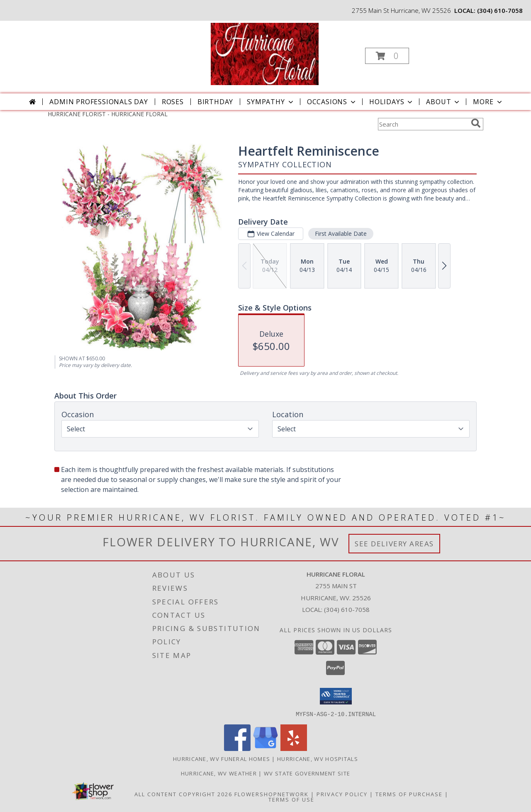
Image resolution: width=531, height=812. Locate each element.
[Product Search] (423, 124)
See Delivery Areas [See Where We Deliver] (394, 544)
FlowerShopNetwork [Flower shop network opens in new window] (272, 794)
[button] (387, 56)
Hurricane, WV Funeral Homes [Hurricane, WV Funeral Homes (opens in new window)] (222, 758)
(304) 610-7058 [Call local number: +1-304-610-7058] (500, 10)
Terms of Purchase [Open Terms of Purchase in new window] (409, 794)
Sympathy (271, 102)
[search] (476, 123)
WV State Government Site (307, 773)
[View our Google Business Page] (265, 748)
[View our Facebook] (237, 748)
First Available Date (341, 234)
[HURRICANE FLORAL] (264, 53)
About (443, 102)
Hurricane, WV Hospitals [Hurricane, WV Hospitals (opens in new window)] (318, 758)
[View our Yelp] (294, 748)
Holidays (392, 102)
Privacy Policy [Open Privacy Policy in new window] (342, 794)
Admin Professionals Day (99, 102)
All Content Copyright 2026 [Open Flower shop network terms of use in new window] (183, 794)
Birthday (215, 102)
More (488, 102)
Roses (173, 102)
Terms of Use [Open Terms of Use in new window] (291, 799)
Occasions (332, 102)
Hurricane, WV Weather (219, 773)
